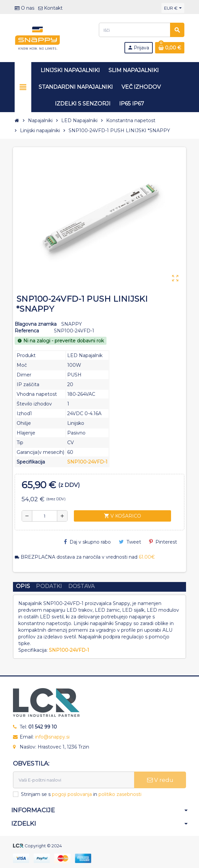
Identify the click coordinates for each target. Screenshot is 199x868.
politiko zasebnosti (120, 794)
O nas (24, 8)
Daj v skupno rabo (87, 542)
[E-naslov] (74, 780)
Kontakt (50, 8)
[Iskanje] (141, 30)
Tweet (130, 542)
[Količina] (45, 516)
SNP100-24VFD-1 (87, 462)
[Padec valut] (173, 8)
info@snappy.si (52, 737)
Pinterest (163, 542)
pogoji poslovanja (72, 794)
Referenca (27, 331)
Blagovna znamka (36, 324)
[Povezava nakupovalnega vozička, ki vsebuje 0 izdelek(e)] (170, 48)
